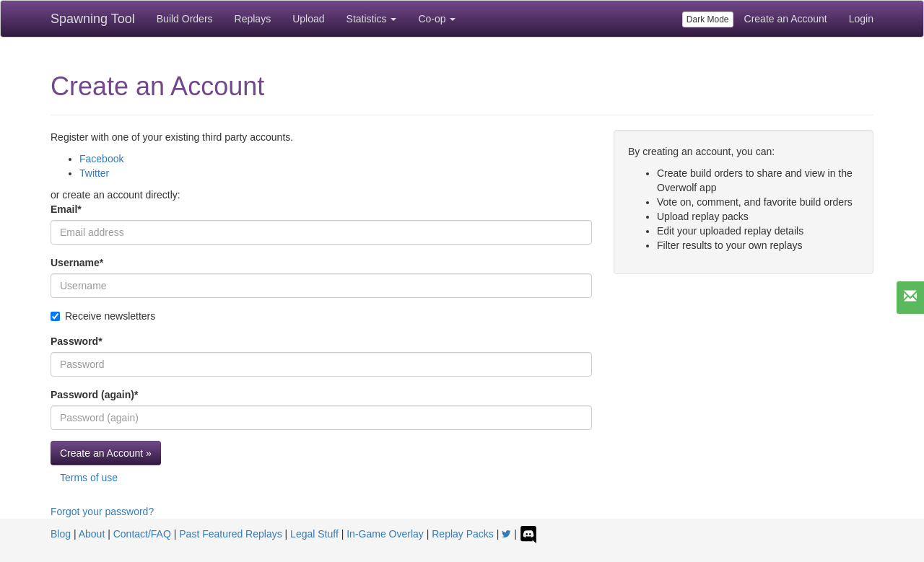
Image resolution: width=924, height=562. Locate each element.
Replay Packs (463, 534)
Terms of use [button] (89, 478)
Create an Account (786, 19)
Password (77, 341)
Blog (61, 534)
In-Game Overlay (385, 534)
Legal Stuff (314, 534)
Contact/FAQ (142, 534)
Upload (308, 19)
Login (861, 19)
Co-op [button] (437, 19)
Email (66, 209)
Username (77, 263)
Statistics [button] (372, 19)
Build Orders (185, 19)
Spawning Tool (93, 19)
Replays (253, 19)
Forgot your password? (102, 511)
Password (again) (94, 395)
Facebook (101, 159)
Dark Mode (708, 19)
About (92, 534)
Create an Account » (106, 453)
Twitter (94, 173)
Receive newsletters (103, 316)
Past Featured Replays (230, 534)
